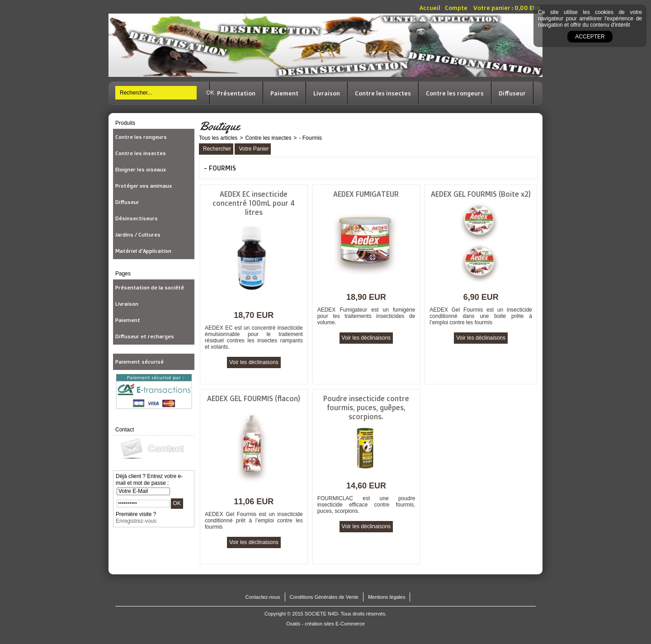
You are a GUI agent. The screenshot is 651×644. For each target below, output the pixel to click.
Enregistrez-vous (136, 521)
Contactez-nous (263, 597)
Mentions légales (387, 597)
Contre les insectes (383, 93)
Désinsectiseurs (137, 218)
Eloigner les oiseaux (141, 169)
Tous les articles (218, 138)
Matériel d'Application (143, 251)
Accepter (590, 37)
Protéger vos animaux (144, 186)
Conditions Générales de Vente (324, 597)
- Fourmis (310, 138)
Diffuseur (512, 93)
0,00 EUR (527, 8)
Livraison (327, 93)
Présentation (236, 93)
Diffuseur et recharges (145, 336)
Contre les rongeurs (455, 93)
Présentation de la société (150, 287)
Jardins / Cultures (138, 234)
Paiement (284, 93)
